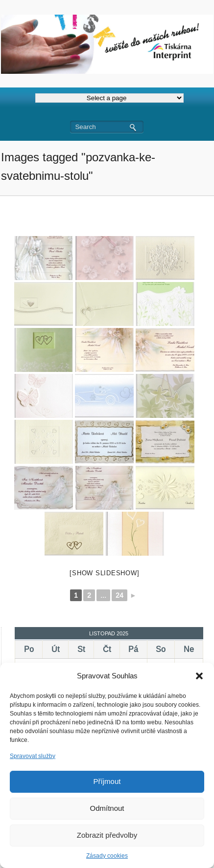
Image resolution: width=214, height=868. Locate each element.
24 (119, 595)
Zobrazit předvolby (107, 835)
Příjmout (107, 781)
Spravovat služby (33, 756)
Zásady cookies (107, 856)
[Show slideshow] (104, 573)
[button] (199, 676)
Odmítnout (107, 808)
